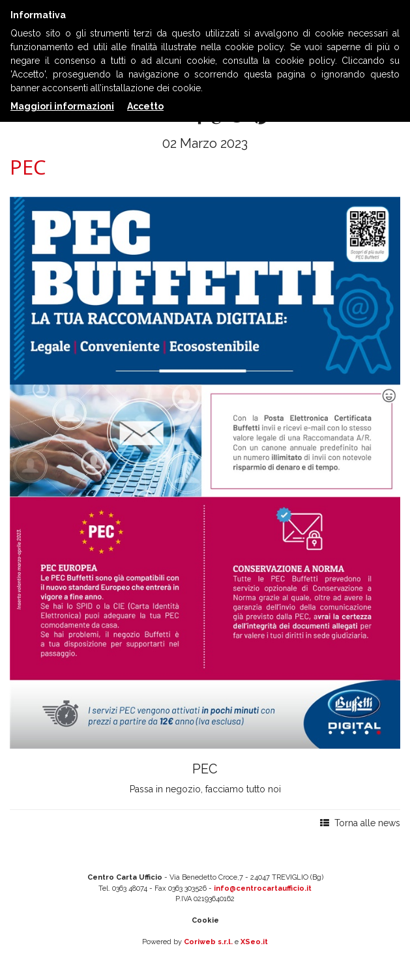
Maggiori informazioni (62, 106)
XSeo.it (254, 942)
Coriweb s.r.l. (208, 942)
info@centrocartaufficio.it (263, 888)
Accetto (145, 106)
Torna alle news (360, 823)
